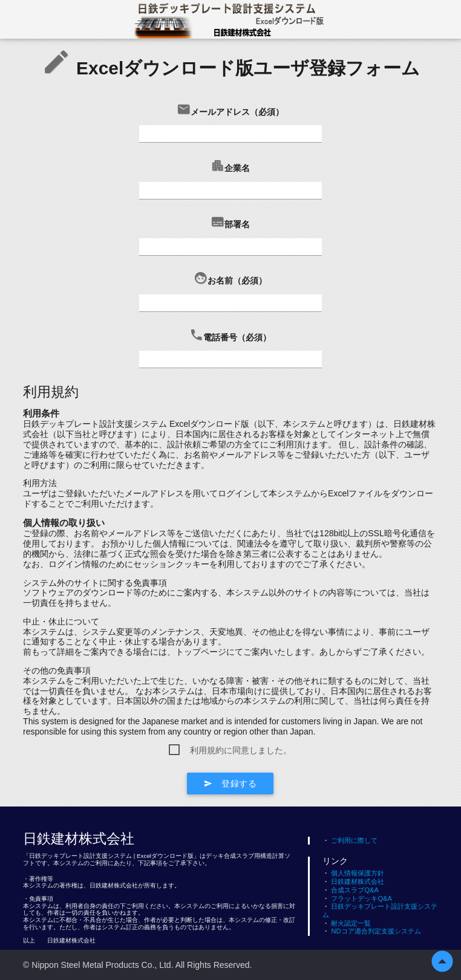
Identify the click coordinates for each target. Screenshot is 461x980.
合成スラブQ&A (351, 890)
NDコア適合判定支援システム (371, 931)
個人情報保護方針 (353, 873)
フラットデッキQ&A (357, 898)
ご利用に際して (350, 840)
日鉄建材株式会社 (353, 881)
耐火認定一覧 (347, 923)
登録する (230, 784)
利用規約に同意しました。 (241, 750)
